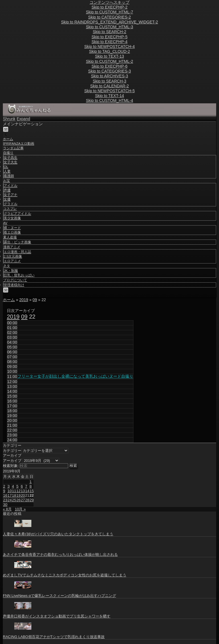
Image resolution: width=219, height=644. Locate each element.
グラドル (11, 204)
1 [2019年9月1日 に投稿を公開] (31, 482)
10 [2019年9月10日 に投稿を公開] (9, 491)
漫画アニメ (12, 247)
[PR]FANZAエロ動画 (19, 144)
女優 (7, 199)
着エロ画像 (12, 232)
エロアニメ (12, 261)
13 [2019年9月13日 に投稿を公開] (23, 491)
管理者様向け (14, 285)
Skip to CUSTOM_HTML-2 (109, 61)
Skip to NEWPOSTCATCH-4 (109, 47)
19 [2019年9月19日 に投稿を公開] (18, 495)
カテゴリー (12, 451)
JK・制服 (11, 271)
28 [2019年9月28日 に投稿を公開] (27, 500)
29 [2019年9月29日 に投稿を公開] (32, 500)
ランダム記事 (13, 148)
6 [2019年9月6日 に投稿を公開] (22, 486)
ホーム (8, 139)
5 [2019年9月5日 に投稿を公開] (17, 486)
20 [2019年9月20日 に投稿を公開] (23, 495)
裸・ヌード (12, 228)
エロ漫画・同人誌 (17, 252)
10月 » (20, 509)
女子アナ (11, 195)
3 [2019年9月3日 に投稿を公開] (8, 486)
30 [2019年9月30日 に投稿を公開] (5, 505)
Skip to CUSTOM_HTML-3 (109, 27)
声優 (7, 190)
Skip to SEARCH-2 (109, 32)
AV (5, 223)
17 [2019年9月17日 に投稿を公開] (9, 495)
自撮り (8, 153)
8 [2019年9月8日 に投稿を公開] (31, 486)
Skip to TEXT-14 (109, 96)
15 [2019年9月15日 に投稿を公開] (32, 491)
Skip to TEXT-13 (109, 56)
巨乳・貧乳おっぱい (19, 275)
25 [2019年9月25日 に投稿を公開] (14, 500)
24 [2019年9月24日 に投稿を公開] (9, 500)
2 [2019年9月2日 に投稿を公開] (4, 486)
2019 (24, 300)
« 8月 (7, 509)
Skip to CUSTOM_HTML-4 (109, 100)
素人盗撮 (10, 237)
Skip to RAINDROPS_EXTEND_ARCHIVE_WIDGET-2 (109, 22)
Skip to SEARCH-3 (109, 81)
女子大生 (11, 162)
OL (6, 167)
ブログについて (15, 280)
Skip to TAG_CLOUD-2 (109, 51)
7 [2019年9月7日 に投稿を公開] (26, 486)
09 (35, 300)
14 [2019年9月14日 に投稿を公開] (27, 491)
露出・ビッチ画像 (17, 242)
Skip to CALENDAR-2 (109, 86)
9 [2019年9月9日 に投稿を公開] (4, 491)
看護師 (9, 176)
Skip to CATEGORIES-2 (109, 17)
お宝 (7, 181)
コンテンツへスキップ (109, 2)
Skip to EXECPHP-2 (109, 7)
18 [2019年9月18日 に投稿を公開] (14, 495)
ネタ (7, 266)
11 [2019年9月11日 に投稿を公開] (14, 491)
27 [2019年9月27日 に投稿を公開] (23, 500)
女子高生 (11, 158)
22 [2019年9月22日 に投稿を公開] (32, 495)
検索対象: (11, 466)
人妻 (7, 171)
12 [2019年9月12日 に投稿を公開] (18, 491)
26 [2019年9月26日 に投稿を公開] (18, 500)
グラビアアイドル (17, 214)
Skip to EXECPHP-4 (109, 42)
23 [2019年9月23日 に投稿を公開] (5, 500)
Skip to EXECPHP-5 (109, 37)
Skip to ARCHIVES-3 (109, 76)
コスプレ (10, 209)
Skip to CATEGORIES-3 (109, 71)
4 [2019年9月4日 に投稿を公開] (13, 486)
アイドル (11, 186)
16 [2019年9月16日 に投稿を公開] (5, 495)
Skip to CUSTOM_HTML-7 (109, 12)
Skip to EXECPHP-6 (109, 66)
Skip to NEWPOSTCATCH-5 (109, 91)
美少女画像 (12, 218)
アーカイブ (12, 461)
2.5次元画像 (13, 256)
